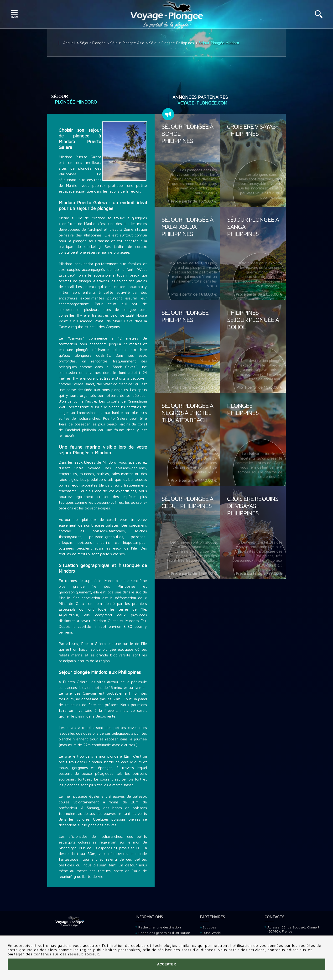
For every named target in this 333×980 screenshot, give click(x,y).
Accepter (166, 964)
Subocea (209, 927)
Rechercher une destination (160, 927)
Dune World (212, 933)
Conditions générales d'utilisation (164, 933)
